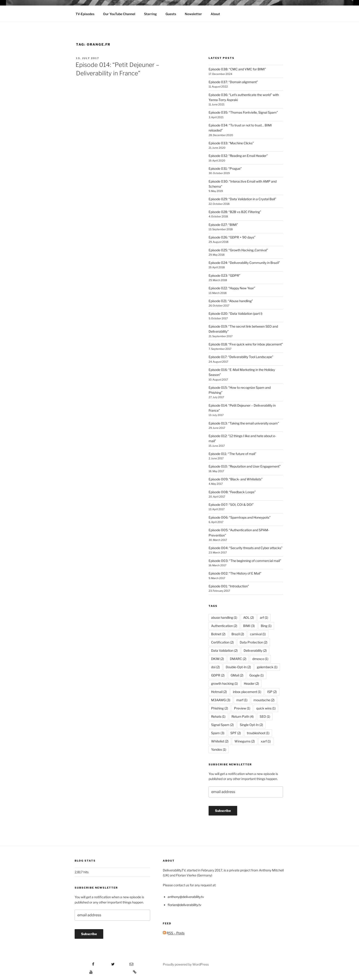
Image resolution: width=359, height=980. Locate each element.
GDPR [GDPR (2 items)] (218, 675)
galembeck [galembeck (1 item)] (267, 667)
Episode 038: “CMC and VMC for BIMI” (237, 69)
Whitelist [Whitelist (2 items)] (220, 741)
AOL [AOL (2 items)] (249, 617)
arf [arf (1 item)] (264, 617)
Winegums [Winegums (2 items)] (245, 741)
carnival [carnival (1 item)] (258, 634)
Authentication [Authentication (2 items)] (224, 626)
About (215, 14)
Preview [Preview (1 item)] (242, 708)
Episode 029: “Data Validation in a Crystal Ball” (242, 199)
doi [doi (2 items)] (215, 667)
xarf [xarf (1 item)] (266, 741)
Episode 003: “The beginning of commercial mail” (245, 561)
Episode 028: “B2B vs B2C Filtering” (235, 212)
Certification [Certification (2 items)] (222, 642)
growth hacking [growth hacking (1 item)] (224, 683)
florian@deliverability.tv (185, 905)
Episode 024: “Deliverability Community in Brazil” (244, 263)
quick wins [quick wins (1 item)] (266, 708)
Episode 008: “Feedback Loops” (232, 492)
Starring (150, 14)
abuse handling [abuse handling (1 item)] (224, 617)
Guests (171, 14)
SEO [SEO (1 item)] (265, 716)
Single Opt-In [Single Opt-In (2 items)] (251, 725)
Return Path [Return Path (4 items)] (243, 716)
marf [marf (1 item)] (242, 700)
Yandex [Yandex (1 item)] (219, 749)
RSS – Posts (174, 933)
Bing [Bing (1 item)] (266, 626)
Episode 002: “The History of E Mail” (235, 573)
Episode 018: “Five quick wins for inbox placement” (246, 344)
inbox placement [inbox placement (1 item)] (247, 692)
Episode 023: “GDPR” (224, 275)
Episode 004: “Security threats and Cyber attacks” (246, 548)
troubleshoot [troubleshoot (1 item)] (258, 733)
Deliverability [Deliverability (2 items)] (255, 650)
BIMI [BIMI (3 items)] (249, 626)
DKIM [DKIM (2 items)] (218, 659)
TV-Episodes (85, 14)
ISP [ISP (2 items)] (272, 692)
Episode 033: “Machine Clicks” (231, 143)
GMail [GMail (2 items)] (237, 675)
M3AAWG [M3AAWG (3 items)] (221, 700)
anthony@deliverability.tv (186, 897)
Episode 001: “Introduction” (229, 586)
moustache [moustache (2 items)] (264, 700)
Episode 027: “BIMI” (223, 225)
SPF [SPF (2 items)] (236, 733)
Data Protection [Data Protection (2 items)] (254, 642)
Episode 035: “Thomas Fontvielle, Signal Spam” (243, 112)
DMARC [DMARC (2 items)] (238, 659)
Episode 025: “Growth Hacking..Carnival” (238, 250)
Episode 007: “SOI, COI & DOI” (231, 505)
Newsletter (193, 14)
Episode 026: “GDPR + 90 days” (232, 237)
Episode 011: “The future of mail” (233, 454)
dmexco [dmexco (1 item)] (260, 659)
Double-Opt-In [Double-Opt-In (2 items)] (238, 667)
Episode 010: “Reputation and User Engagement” (245, 466)
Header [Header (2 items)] (251, 683)
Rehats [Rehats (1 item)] (218, 716)
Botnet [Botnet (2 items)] (218, 634)
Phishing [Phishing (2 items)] (220, 708)
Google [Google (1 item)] (257, 675)
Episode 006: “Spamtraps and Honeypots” (240, 517)
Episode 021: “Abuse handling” (231, 301)
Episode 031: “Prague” (225, 168)
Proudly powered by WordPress (186, 964)
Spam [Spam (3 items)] (218, 733)
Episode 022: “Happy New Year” (232, 288)
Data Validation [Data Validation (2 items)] (224, 650)
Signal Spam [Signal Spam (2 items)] (222, 725)
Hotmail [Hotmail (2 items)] (219, 692)
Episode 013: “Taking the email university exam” (244, 423)
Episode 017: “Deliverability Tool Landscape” (241, 357)
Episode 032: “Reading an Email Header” (238, 156)
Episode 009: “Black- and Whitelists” (236, 479)
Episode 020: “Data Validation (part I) (235, 313)
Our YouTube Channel (119, 14)
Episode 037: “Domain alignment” (233, 82)
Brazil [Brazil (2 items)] (238, 634)
